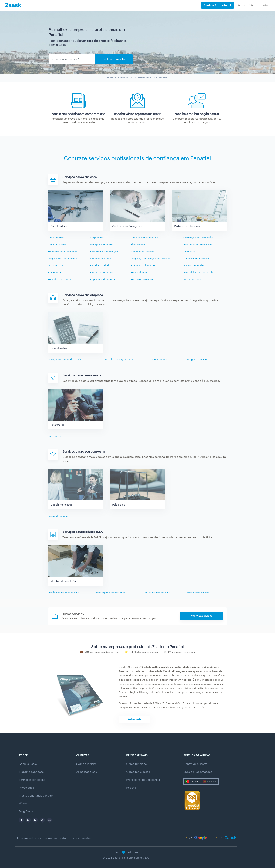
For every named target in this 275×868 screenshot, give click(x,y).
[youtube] (42, 820)
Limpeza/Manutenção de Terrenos (150, 259)
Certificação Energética (144, 238)
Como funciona (86, 764)
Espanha (212, 782)
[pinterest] (49, 820)
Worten (24, 804)
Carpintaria (97, 238)
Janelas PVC (190, 252)
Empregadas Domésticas (198, 245)
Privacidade (26, 788)
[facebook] (21, 820)
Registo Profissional (217, 5)
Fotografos (54, 436)
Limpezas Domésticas (196, 259)
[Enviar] (72, 59)
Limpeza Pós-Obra (101, 259)
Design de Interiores (102, 245)
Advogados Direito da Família (65, 360)
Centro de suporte (195, 764)
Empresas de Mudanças (104, 252)
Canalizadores (56, 238)
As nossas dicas (86, 772)
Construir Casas (57, 245)
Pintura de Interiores (102, 273)
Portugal (194, 782)
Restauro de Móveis (142, 280)
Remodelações (139, 273)
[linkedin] (28, 820)
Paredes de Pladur (100, 266)
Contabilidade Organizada (117, 360)
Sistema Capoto (193, 280)
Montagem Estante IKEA (156, 593)
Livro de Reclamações (198, 772)
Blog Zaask (26, 811)
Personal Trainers (58, 516)
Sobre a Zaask (28, 764)
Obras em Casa (57, 266)
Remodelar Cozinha (59, 280)
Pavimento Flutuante (143, 266)
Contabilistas (160, 360)
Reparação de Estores (103, 280)
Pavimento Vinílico (194, 266)
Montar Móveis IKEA (199, 593)
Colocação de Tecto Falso (199, 238)
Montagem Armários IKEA (111, 593)
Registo (131, 788)
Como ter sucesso (138, 772)
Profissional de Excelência (143, 780)
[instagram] (35, 820)
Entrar (266, 5)
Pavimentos (55, 273)
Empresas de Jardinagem (62, 252)
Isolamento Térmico (142, 252)
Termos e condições (32, 780)
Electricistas (138, 245)
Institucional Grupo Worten (37, 796)
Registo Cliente (248, 5)
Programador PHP (197, 360)
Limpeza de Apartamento (62, 259)
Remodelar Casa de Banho (199, 273)
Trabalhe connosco (31, 772)
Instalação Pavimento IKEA (63, 593)
